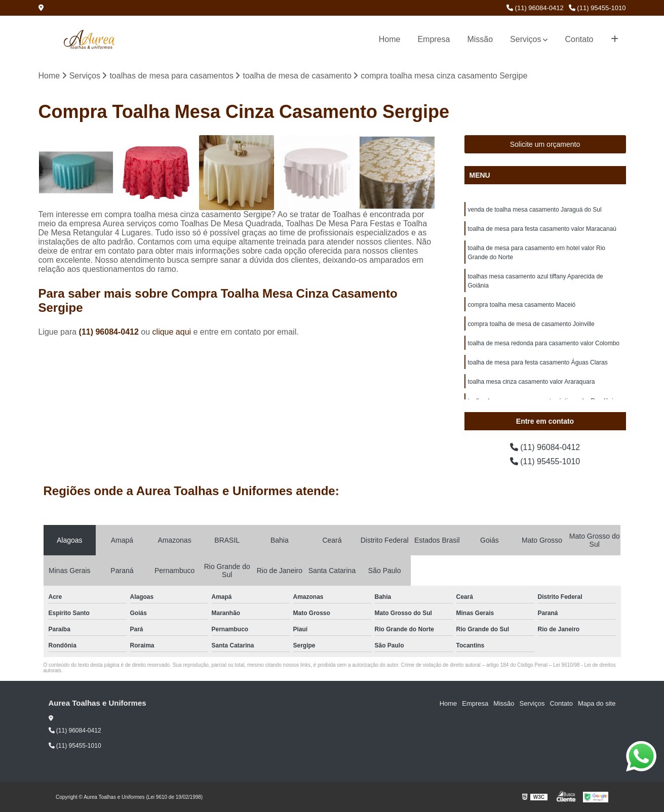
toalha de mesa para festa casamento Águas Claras (538, 362)
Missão (480, 39)
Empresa (434, 39)
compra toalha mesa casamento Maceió (522, 305)
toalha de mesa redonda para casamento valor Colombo (544, 343)
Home (390, 39)
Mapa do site (597, 703)
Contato (579, 39)
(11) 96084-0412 (535, 8)
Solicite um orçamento (545, 144)
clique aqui (172, 332)
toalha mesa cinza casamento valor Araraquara (532, 382)
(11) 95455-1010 (597, 8)
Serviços (525, 39)
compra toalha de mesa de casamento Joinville (531, 324)
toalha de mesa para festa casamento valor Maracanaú (542, 229)
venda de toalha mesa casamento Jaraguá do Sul (535, 210)
